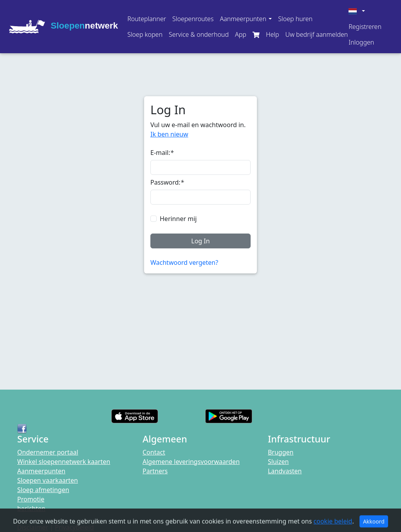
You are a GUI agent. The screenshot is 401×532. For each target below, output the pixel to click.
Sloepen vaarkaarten (48, 480)
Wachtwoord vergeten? (184, 262)
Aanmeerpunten (41, 471)
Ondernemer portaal (48, 452)
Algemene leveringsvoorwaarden (191, 462)
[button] (246, 19)
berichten (31, 509)
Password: (167, 182)
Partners (155, 471)
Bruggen (281, 452)
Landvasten (285, 471)
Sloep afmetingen (43, 490)
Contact (154, 452)
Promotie (31, 499)
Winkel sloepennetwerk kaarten (64, 462)
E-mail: (162, 153)
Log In (200, 241)
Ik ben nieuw (169, 134)
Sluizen (278, 462)
